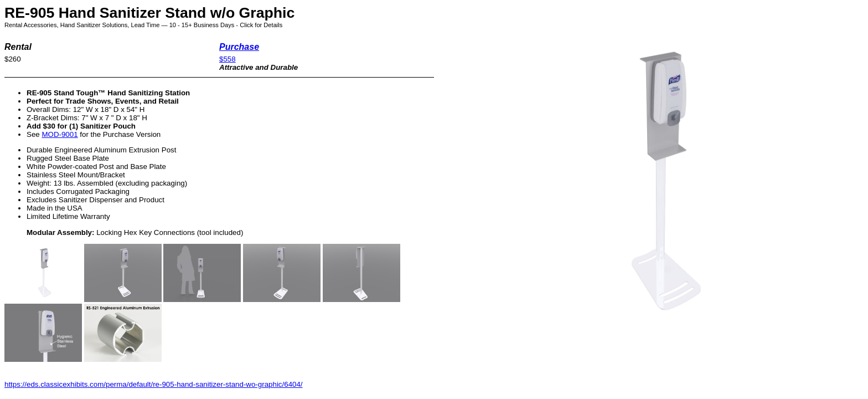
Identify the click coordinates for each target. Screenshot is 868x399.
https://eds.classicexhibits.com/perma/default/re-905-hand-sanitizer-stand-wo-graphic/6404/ (154, 384)
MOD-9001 (60, 134)
